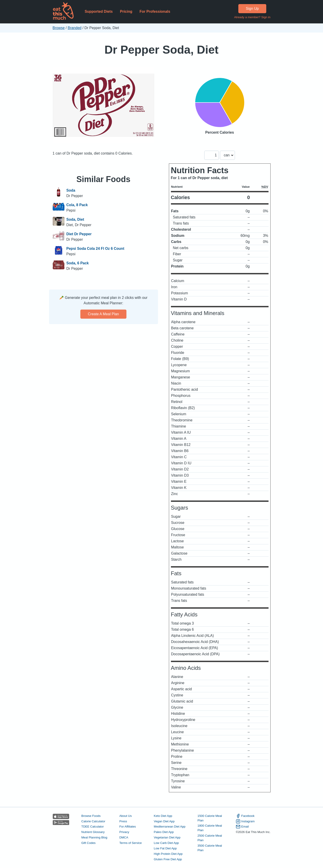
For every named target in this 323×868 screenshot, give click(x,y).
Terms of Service (131, 843)
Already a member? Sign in (252, 17)
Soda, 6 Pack (78, 263)
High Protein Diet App (168, 854)
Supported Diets (99, 11)
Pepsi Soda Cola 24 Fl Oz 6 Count (95, 249)
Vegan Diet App (164, 821)
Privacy (124, 832)
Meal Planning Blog (94, 837)
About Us (126, 816)
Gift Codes (88, 843)
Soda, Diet (75, 219)
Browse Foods (91, 816)
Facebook (245, 816)
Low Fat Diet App (165, 848)
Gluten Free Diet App (168, 859)
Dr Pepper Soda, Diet (161, 50)
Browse (59, 28)
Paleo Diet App (164, 832)
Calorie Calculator (93, 821)
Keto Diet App (163, 816)
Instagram (245, 821)
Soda (71, 190)
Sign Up (252, 9)
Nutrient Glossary (93, 832)
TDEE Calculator (92, 827)
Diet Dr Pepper (79, 234)
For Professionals (155, 11)
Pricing (126, 11)
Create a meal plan (103, 314)
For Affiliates (128, 827)
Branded (75, 28)
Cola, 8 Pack (77, 205)
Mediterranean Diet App (170, 827)
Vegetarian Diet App (167, 837)
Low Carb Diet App (166, 843)
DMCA (124, 837)
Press (123, 821)
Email (242, 827)
